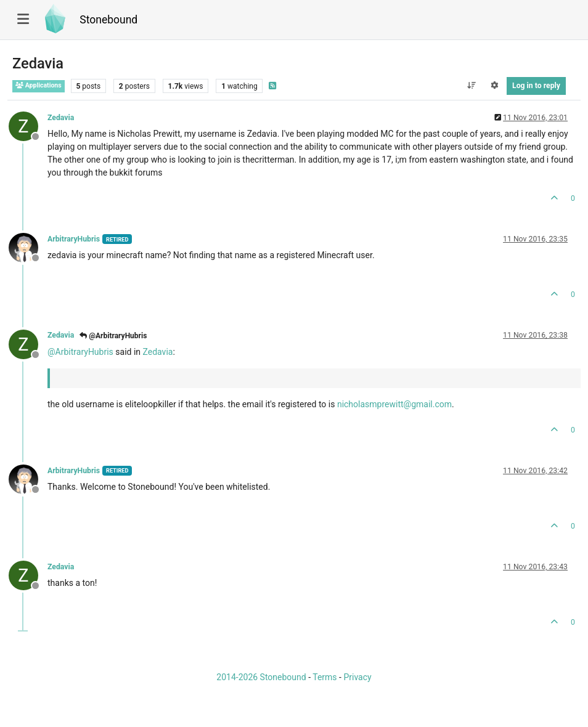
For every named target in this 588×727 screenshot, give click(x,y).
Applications (39, 85)
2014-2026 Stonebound (261, 677)
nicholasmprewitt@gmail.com (394, 404)
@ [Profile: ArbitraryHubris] (80, 352)
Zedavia (61, 118)
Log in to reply (536, 86)
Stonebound (108, 20)
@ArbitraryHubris (113, 336)
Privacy (357, 677)
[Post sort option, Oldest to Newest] (471, 86)
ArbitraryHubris (74, 239)
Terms (325, 677)
